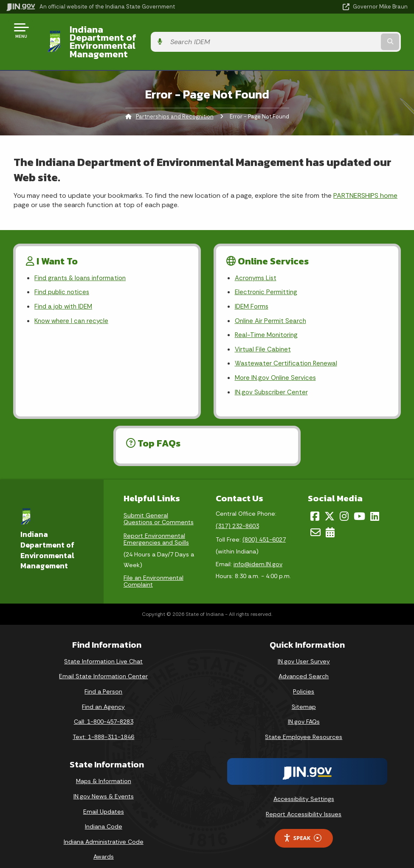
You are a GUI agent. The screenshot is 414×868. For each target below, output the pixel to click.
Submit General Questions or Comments (159, 508)
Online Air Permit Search (272, 307)
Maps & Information (104, 771)
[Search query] (347, 34)
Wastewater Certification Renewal (287, 352)
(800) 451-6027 (264, 529)
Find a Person (103, 681)
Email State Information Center (103, 666)
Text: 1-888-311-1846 (103, 726)
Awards (104, 846)
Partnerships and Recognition (175, 100)
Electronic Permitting (267, 277)
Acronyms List (257, 262)
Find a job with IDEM (65, 292)
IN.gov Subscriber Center (273, 382)
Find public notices (63, 277)
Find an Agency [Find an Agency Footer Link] (103, 696)
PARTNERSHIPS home (365, 179)
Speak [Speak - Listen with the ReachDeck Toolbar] (302, 827)
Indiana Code (104, 816)
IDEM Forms (253, 292)
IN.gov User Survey (304, 651)
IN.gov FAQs (304, 711)
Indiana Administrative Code (104, 831)
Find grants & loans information (83, 262)
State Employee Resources (304, 726)
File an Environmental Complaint (153, 571)
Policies (304, 681)
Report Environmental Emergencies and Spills (156, 528)
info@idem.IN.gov (258, 554)
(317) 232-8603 (237, 516)
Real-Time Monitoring (268, 322)
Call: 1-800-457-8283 (104, 711)
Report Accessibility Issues (304, 804)
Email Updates (104, 801)
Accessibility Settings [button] (304, 789)
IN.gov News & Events (104, 786)
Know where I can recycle (73, 307)
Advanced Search (304, 666)
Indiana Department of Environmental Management (146, 33)
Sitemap (304, 696)
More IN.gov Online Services (277, 367)
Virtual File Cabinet (264, 337)
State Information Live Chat (103, 651)
